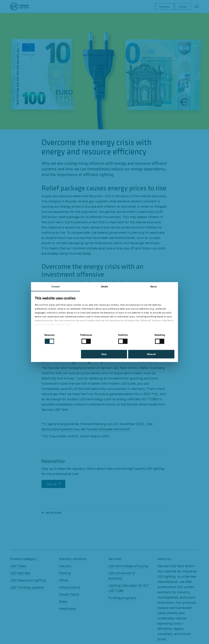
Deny (104, 354)
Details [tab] (105, 286)
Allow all (151, 354)
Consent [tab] (56, 286)
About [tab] (153, 286)
